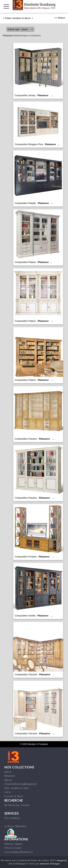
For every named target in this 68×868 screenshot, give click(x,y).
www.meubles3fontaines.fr (19, 852)
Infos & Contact (13, 848)
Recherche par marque (17, 805)
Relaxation (10, 776)
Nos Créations (12, 818)
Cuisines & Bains (14, 796)
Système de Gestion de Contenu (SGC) (43, 860)
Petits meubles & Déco (17, 788)
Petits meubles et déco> (18, 18)
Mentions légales (14, 844)
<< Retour (60, 18)
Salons (8, 772)
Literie (8, 792)
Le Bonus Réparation (16, 826)
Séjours (8, 780)
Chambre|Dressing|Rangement (20, 784)
